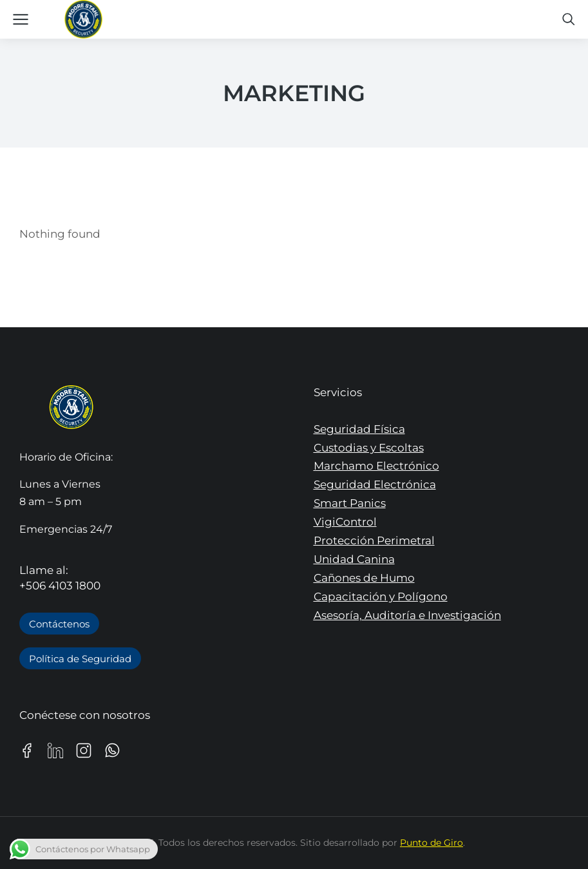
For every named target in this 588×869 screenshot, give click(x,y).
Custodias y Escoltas (369, 448)
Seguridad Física (359, 429)
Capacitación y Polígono (381, 597)
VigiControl (345, 522)
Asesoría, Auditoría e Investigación (407, 615)
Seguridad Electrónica (375, 484)
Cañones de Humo (364, 578)
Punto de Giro (432, 843)
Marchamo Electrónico (376, 466)
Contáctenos (59, 624)
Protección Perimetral (374, 540)
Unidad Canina (354, 559)
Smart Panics (350, 503)
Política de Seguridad (80, 659)
